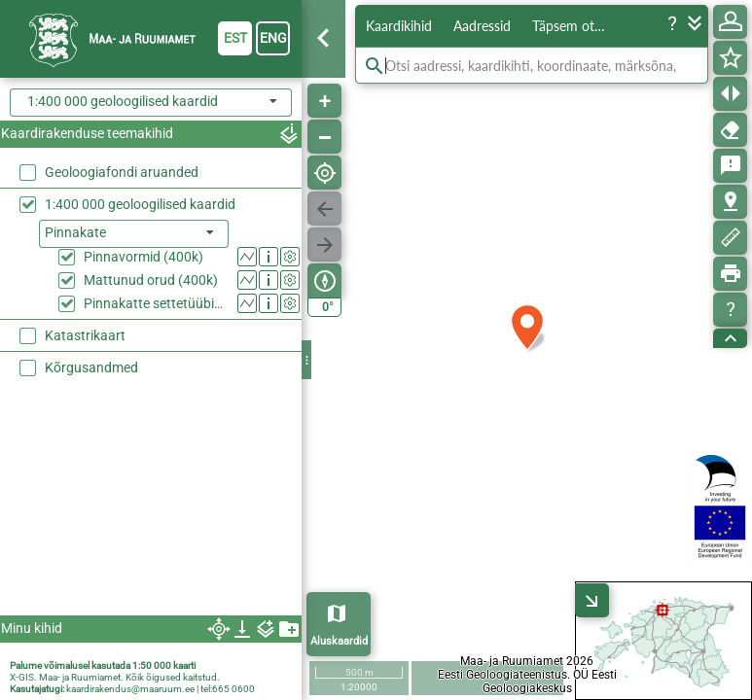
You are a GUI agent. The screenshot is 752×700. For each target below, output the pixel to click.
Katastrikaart (85, 335)
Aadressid (482, 26)
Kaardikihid (399, 26)
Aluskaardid (339, 641)
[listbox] (134, 234)
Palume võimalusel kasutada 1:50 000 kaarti (103, 665)
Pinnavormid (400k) (143, 257)
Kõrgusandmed (91, 367)
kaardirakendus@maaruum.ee (130, 689)
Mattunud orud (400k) (151, 280)
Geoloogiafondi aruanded (122, 172)
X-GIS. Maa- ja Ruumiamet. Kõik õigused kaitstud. (115, 677)
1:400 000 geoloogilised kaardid (140, 204)
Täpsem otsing (574, 26)
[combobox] (151, 103)
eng (273, 38)
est (235, 38)
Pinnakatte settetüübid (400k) (156, 303)
